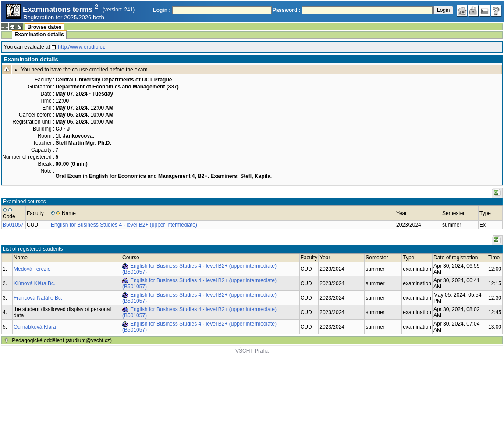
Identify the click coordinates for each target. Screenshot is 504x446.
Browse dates (44, 27)
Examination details (39, 35)
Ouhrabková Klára (35, 327)
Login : (162, 10)
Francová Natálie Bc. (38, 298)
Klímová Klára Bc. (34, 283)
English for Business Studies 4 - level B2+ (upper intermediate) (124, 225)
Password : (287, 10)
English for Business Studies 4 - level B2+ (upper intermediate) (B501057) (199, 269)
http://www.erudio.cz (81, 47)
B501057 (13, 225)
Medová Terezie (32, 269)
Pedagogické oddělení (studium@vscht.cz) (62, 340)
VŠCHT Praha (252, 351)
